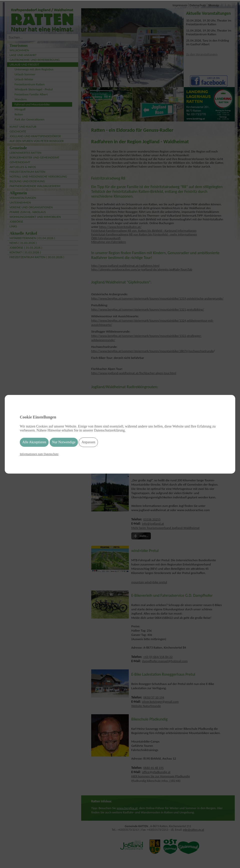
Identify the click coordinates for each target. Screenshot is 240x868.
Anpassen (88, 442)
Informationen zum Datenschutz (39, 454)
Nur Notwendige (64, 442)
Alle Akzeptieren (34, 442)
